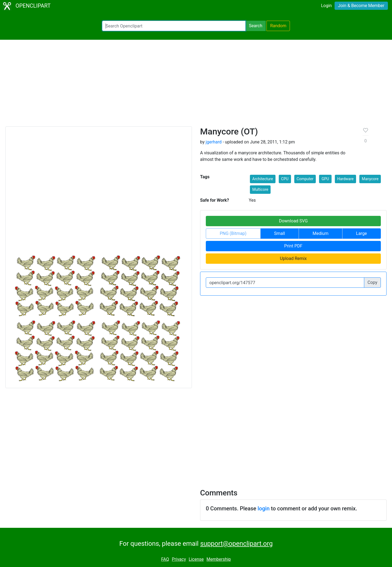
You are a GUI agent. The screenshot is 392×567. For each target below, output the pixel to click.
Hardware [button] (345, 179)
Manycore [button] (370, 179)
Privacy (179, 559)
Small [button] (280, 233)
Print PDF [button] (293, 246)
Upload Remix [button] (293, 258)
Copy (372, 282)
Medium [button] (320, 233)
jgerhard (214, 142)
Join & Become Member (361, 6)
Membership (219, 559)
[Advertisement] (196, 85)
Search (255, 26)
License (196, 559)
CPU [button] (285, 179)
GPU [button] (325, 179)
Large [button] (362, 233)
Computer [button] (305, 179)
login (264, 508)
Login (326, 6)
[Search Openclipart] (174, 26)
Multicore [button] (260, 189)
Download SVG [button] (293, 221)
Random (278, 26)
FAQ (165, 559)
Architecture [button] (263, 179)
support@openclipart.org (236, 544)
